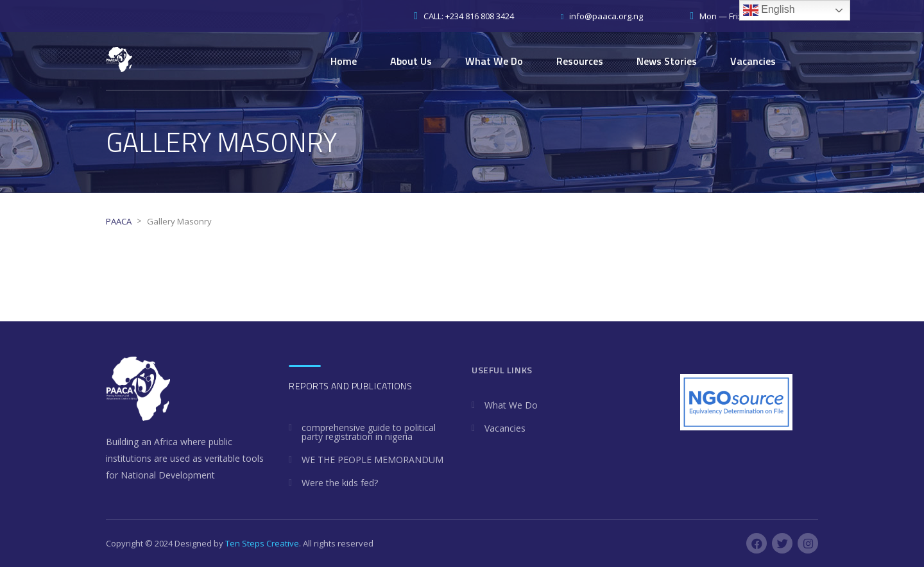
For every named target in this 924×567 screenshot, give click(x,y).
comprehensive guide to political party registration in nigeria (369, 432)
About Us (411, 61)
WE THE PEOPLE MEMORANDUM (372, 460)
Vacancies (753, 61)
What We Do (494, 61)
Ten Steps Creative (262, 543)
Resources (580, 61)
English (769, 10)
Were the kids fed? (340, 483)
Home (344, 61)
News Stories (667, 61)
